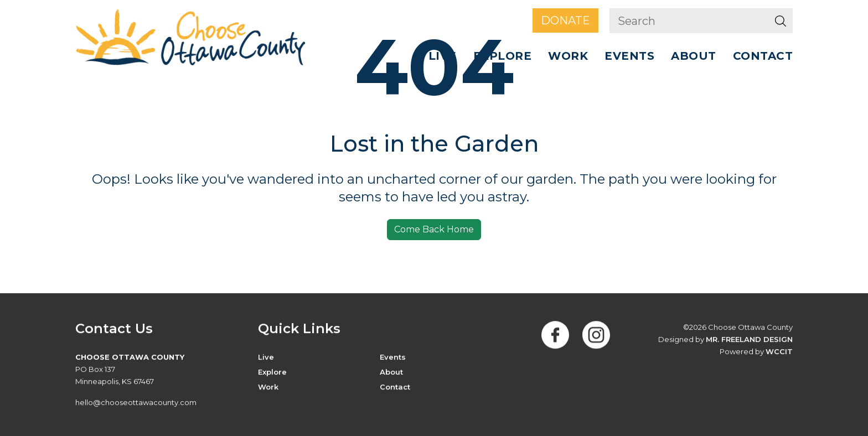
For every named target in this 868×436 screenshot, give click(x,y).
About (391, 372)
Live (443, 56)
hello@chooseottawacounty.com (136, 403)
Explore (503, 56)
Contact (763, 56)
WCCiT (779, 352)
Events (629, 56)
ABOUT (694, 56)
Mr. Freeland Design (749, 340)
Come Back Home (434, 229)
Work (568, 56)
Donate (565, 20)
